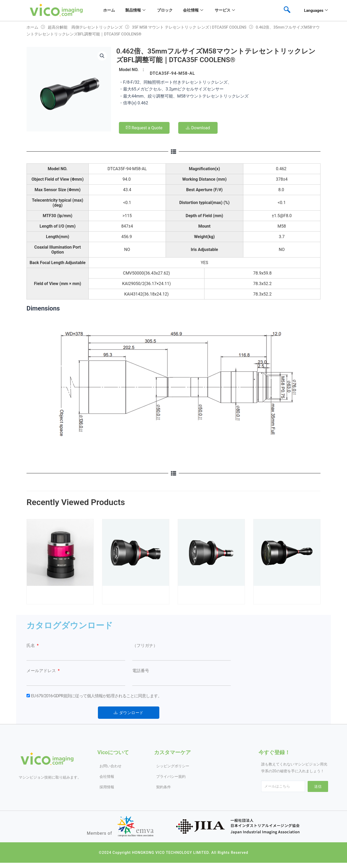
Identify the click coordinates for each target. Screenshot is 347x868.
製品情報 (135, 10)
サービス (226, 10)
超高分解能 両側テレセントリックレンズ (85, 27)
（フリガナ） (145, 645)
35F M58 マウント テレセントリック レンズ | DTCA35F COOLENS (189, 27)
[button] (102, 56)
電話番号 (141, 671)
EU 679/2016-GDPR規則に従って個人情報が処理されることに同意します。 (96, 696)
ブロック (165, 10)
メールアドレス (42, 671)
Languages (316, 10)
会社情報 (194, 10)
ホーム (109, 10)
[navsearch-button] (287, 10)
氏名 (31, 645)
